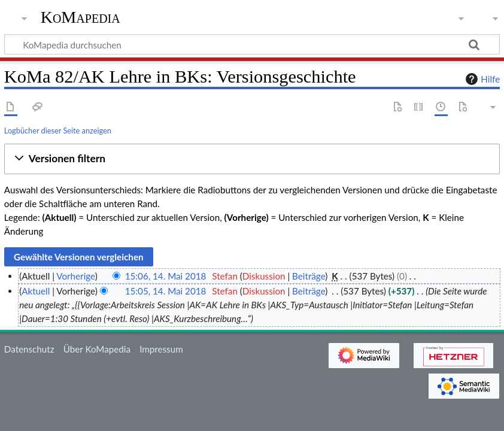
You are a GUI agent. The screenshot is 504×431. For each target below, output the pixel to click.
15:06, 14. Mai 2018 (166, 276)
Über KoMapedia (97, 349)
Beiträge (309, 276)
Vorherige (75, 276)
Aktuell (36, 291)
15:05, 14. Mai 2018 (166, 291)
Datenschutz (29, 349)
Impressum (161, 349)
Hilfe (481, 79)
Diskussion (264, 276)
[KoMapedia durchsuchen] (252, 44)
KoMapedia (81, 17)
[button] (252, 159)
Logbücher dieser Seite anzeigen (58, 130)
